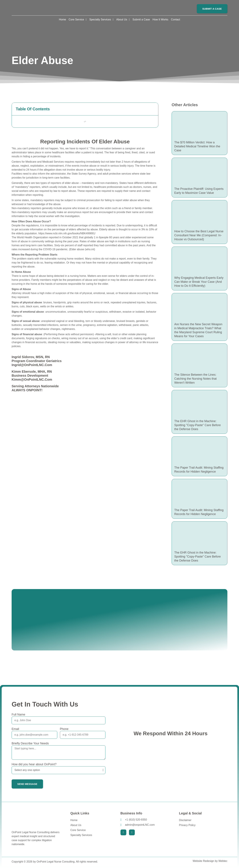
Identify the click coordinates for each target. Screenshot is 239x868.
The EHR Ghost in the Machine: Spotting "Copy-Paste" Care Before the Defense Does (198, 425)
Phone (64, 729)
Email (15, 729)
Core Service (78, 830)
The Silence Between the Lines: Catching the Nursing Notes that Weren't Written (195, 379)
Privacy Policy (187, 825)
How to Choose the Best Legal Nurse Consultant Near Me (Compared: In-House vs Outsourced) (199, 235)
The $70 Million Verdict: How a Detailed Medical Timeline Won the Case (197, 146)
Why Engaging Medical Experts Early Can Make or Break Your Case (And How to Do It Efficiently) (199, 282)
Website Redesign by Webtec (210, 861)
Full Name (18, 715)
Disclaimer (185, 820)
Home (74, 820)
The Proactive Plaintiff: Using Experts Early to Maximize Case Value (199, 191)
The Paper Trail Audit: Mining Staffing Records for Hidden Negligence (199, 470)
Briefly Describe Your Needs (30, 743)
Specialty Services (81, 835)
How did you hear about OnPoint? (34, 764)
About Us (76, 825)
